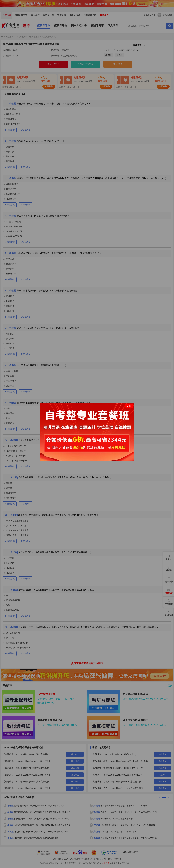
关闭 (129, 406)
